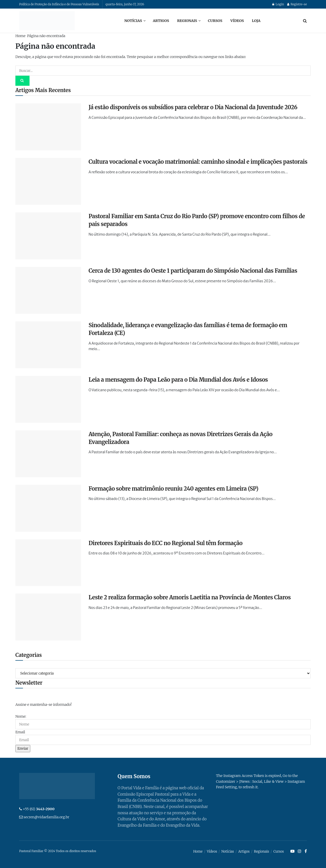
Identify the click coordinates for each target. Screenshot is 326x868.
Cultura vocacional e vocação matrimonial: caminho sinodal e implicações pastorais (198, 162)
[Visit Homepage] (47, 21)
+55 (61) (39, 809)
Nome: (21, 716)
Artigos (161, 21)
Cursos (215, 21)
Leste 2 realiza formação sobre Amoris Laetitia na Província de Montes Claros (190, 597)
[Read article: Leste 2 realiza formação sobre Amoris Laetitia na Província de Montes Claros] (48, 617)
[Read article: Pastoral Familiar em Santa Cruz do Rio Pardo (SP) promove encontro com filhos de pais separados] (48, 236)
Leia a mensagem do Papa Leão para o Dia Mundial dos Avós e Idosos (178, 380)
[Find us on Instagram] (300, 851)
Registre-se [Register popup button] (297, 4)
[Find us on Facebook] (306, 851)
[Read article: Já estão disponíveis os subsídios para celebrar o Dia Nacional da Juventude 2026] (48, 127)
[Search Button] (305, 21)
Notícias (133, 21)
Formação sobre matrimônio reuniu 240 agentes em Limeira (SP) (173, 489)
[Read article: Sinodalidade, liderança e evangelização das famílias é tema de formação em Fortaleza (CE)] (48, 345)
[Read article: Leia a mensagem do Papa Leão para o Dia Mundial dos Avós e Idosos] (48, 399)
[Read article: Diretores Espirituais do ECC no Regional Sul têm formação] (48, 563)
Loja (256, 21)
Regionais (187, 21)
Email (20, 732)
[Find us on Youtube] (292, 851)
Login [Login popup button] (278, 4)
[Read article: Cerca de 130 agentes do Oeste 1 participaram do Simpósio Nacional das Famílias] (48, 290)
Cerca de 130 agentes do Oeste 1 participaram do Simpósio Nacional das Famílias (193, 271)
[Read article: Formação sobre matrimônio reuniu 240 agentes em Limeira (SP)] (48, 508)
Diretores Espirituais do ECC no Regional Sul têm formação (166, 543)
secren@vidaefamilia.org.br (46, 817)
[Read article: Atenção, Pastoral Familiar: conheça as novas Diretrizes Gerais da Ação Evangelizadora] (48, 454)
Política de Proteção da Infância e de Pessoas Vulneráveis (59, 4)
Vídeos (237, 21)
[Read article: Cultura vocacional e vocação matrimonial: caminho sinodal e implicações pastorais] (48, 181)
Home (20, 36)
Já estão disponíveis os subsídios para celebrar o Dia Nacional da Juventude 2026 (193, 107)
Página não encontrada (46, 36)
